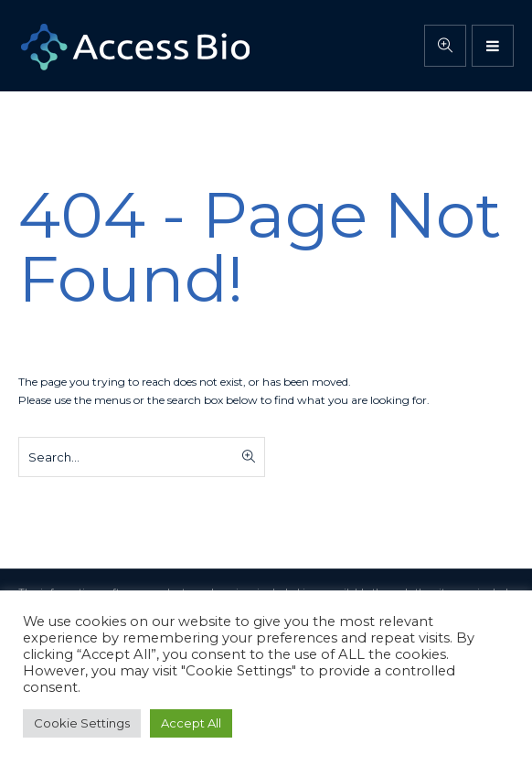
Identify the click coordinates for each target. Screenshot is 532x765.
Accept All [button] (191, 723)
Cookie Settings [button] (82, 723)
